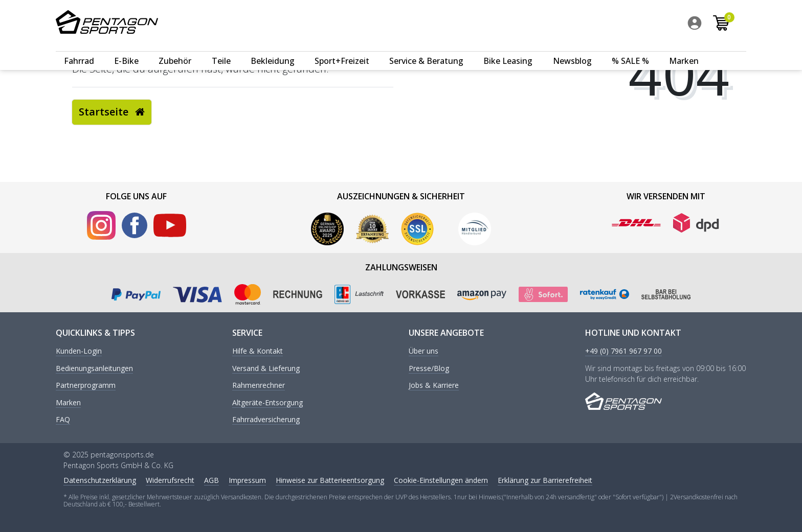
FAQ (63, 420)
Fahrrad (79, 50)
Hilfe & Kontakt (258, 351)
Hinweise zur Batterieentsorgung (330, 480)
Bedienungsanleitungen (94, 369)
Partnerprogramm (86, 386)
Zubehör (175, 50)
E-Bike (126, 50)
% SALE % (630, 50)
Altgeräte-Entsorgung (268, 403)
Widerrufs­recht (170, 480)
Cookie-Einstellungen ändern (441, 480)
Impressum (247, 480)
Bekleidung (273, 50)
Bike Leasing (508, 50)
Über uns (424, 351)
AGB (211, 480)
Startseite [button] (112, 112)
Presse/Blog (429, 369)
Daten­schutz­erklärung (100, 480)
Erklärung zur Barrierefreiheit (545, 480)
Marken (684, 50)
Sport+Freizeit (342, 50)
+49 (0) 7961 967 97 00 (623, 351)
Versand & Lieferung (266, 369)
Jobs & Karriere (434, 386)
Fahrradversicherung (266, 420)
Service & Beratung (426, 50)
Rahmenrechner (259, 386)
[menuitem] (706, 25)
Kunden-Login (79, 351)
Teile (221, 50)
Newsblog (572, 50)
